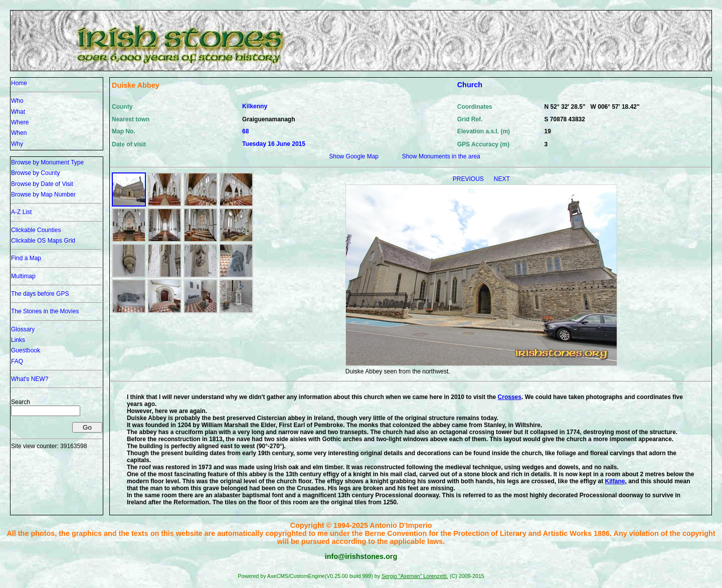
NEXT (502, 179)
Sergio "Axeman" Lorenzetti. (415, 576)
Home (19, 83)
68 (245, 131)
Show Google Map (354, 156)
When (19, 133)
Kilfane (615, 481)
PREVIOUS (469, 179)
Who (17, 101)
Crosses (510, 397)
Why (17, 144)
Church (470, 85)
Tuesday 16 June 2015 (274, 144)
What (18, 112)
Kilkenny (255, 106)
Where (20, 122)
